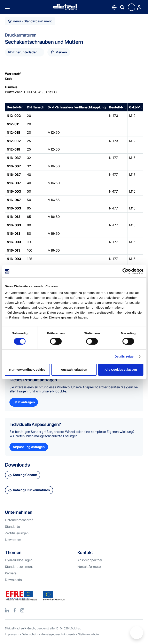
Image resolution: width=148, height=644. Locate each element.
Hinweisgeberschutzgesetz (58, 634)
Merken (59, 52)
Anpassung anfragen (29, 447)
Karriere (11, 573)
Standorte (12, 527)
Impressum (12, 634)
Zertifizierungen (17, 533)
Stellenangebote (88, 634)
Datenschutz (30, 634)
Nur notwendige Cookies (27, 370)
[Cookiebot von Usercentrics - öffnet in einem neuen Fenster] (125, 271)
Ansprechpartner (90, 560)
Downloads (13, 580)
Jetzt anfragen (24, 402)
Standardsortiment (19, 567)
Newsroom (13, 540)
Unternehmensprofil (20, 520)
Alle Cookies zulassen (121, 370)
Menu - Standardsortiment (30, 21)
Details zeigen (125, 356)
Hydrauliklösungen (19, 560)
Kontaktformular (89, 567)
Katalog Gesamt (23, 475)
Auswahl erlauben (74, 370)
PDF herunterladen (23, 52)
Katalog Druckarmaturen (29, 490)
